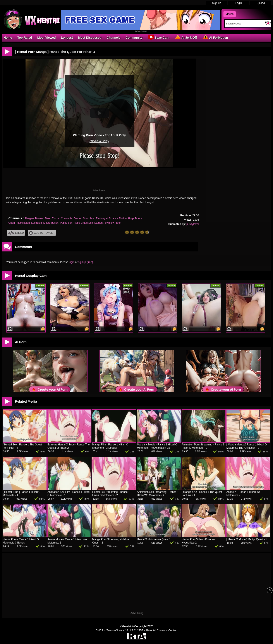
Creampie (67, 218)
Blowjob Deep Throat (47, 218)
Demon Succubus (84, 218)
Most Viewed (47, 38)
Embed (16, 233)
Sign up (217, 3)
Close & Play (99, 141)
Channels (113, 38)
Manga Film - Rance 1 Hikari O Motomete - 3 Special (110, 446)
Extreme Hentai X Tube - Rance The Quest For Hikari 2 (69, 446)
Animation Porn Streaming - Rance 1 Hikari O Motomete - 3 (203, 446)
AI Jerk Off (186, 37)
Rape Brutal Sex (83, 223)
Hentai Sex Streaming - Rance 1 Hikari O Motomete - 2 (111, 494)
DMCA (99, 630)
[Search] (244, 24)
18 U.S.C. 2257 (134, 630)
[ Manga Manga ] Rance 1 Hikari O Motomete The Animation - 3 (247, 446)
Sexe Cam (158, 37)
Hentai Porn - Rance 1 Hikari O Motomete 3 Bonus (21, 541)
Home (8, 38)
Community (134, 38)
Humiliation (23, 223)
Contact (173, 630)
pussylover (193, 224)
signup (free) (85, 262)
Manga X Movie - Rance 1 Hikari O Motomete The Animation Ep (157, 446)
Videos (230, 14)
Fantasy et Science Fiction (111, 218)
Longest (67, 38)
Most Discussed (90, 38)
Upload (261, 3)
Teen (118, 223)
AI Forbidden (215, 37)
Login (239, 3)
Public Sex (66, 223)
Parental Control (156, 630)
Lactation (37, 223)
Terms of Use (114, 630)
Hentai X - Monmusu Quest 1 (154, 539)
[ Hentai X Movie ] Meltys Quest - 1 (247, 539)
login (72, 262)
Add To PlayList (42, 233)
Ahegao (29, 218)
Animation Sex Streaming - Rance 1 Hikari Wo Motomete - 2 (158, 494)
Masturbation (51, 223)
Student (99, 223)
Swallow (109, 223)
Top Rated (25, 38)
